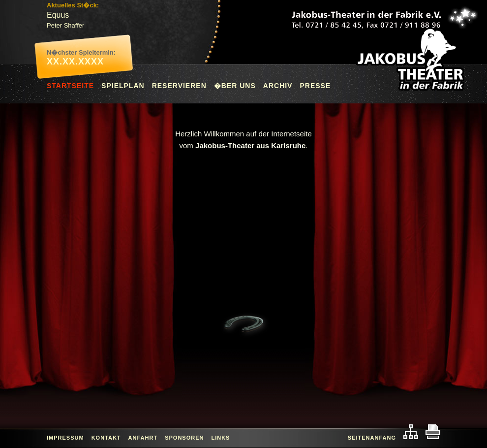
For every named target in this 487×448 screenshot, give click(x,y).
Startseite (70, 86)
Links (220, 438)
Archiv (278, 86)
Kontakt (106, 438)
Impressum (65, 438)
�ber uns (235, 86)
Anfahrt (143, 438)
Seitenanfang (372, 438)
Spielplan (123, 86)
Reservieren (179, 86)
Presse (315, 86)
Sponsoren (184, 438)
